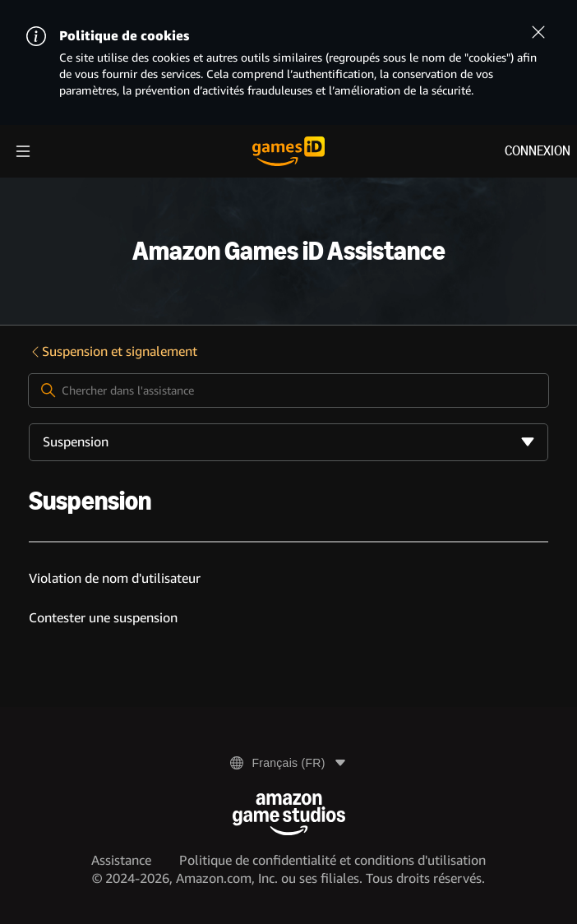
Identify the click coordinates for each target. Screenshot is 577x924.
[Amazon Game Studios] (289, 814)
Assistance (121, 860)
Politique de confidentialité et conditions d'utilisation (332, 860)
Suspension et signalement (113, 351)
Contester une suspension (103, 618)
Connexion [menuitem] (538, 151)
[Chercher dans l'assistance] (288, 390)
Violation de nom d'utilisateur (115, 578)
